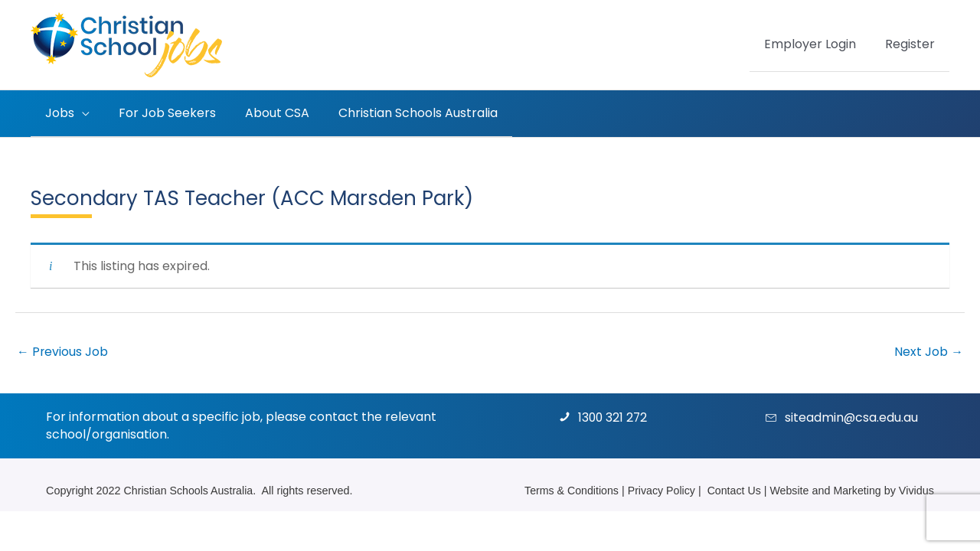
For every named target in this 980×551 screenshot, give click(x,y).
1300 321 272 (614, 417)
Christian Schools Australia (189, 490)
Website (789, 490)
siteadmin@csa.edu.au (852, 417)
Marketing (856, 490)
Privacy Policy (659, 490)
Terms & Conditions (568, 490)
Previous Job (63, 351)
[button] (80, 113)
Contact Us (732, 490)
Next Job (929, 351)
